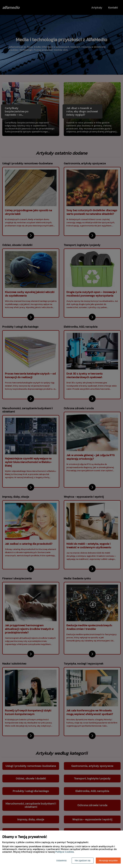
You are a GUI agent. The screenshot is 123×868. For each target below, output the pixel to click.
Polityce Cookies (65, 852)
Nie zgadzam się (83, 861)
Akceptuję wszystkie (108, 861)
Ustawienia (61, 861)
